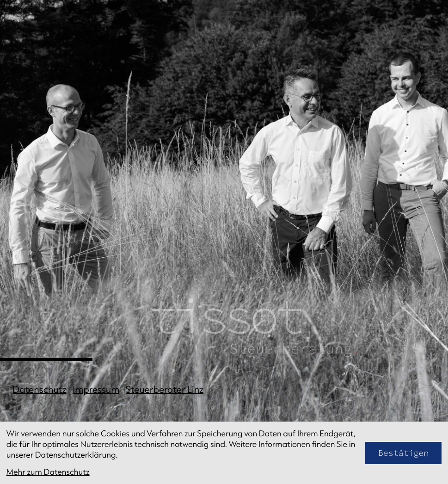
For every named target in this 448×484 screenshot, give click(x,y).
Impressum (96, 390)
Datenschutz (39, 390)
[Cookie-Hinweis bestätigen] (404, 453)
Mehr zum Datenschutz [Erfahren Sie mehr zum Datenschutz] (48, 472)
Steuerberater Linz (165, 390)
